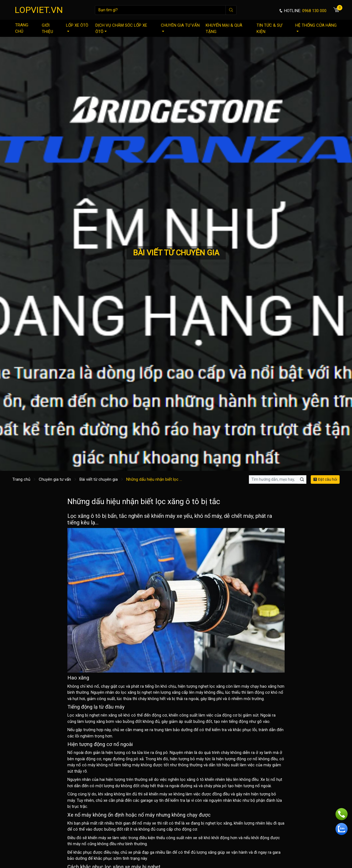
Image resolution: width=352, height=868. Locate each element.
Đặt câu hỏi (325, 479)
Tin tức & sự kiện (269, 28)
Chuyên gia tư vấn (180, 27)
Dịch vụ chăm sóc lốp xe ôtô (121, 28)
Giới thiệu (47, 28)
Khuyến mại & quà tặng (224, 28)
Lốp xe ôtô (77, 27)
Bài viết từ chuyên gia (99, 479)
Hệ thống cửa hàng (316, 27)
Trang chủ (22, 28)
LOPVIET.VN (39, 10)
